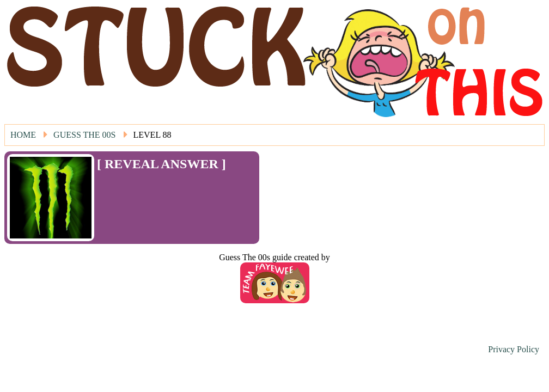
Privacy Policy (514, 349)
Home (23, 135)
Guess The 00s (84, 135)
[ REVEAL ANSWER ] (161, 164)
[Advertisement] (161, 188)
